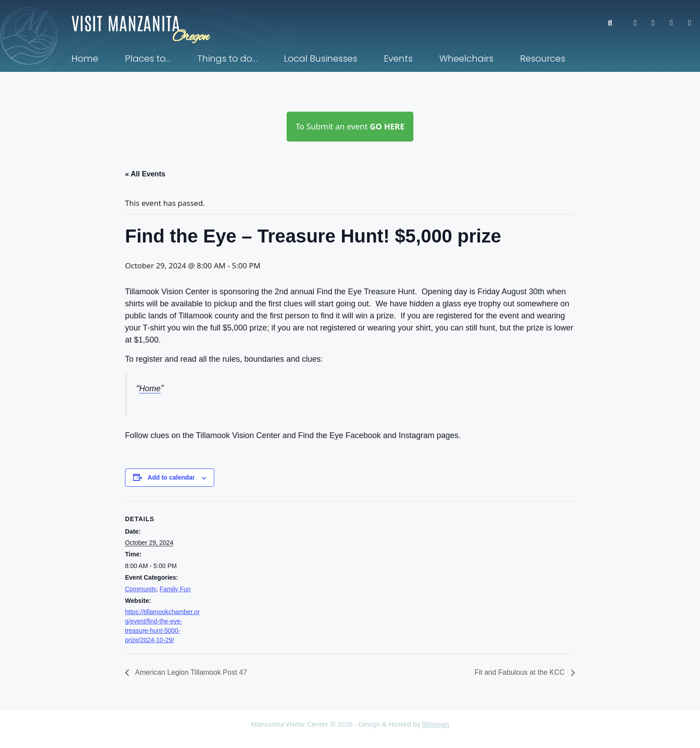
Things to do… (227, 59)
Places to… (148, 59)
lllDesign (435, 724)
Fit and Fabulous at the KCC (521, 672)
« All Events (145, 174)
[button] (615, 23)
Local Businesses (321, 59)
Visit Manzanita (126, 22)
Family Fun (175, 589)
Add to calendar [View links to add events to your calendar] (171, 477)
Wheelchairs (466, 59)
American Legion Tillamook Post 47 (190, 672)
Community (141, 589)
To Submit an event (350, 126)
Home (85, 59)
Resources (543, 59)
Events (398, 59)
